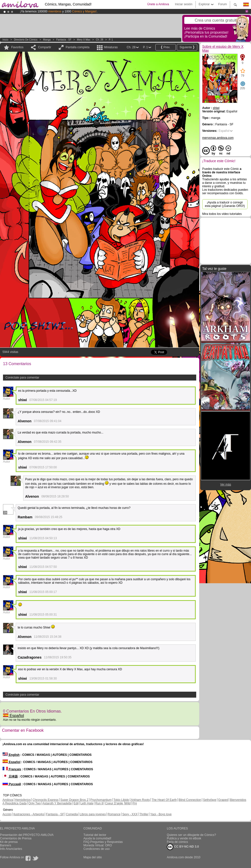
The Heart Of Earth (164, 800)
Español (13, 716)
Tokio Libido (121, 800)
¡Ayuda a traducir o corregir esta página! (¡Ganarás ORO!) (225, 204)
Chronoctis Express (46, 800)
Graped (223, 800)
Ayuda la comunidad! (97, 838)
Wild (128, 803)
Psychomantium (101, 800)
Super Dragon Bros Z (74, 800)
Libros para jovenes (93, 814)
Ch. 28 (99, 40)
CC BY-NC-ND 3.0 (183, 847)
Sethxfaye (210, 800)
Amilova (8, 800)
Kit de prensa (9, 842)
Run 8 (99, 803)
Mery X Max (84, 40)
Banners (6, 845)
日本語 (10, 776)
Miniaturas (111, 47)
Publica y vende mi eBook (184, 838)
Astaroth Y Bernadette (57, 803)
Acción (7, 814)
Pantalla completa (78, 47)
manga (47, 40)
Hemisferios (23, 800)
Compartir (45, 47)
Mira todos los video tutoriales (222, 214)
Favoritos (17, 47)
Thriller (144, 814)
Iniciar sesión (184, 4)
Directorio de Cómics (26, 40)
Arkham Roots (140, 800)
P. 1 (111, 40)
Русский (12, 784)
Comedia (72, 814)
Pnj (135, 803)
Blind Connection (190, 800)
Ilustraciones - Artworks (29, 814)
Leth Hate (87, 803)
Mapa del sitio (93, 857)
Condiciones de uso (96, 849)
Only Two (35, 803)
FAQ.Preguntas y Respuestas (103, 842)
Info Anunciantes (11, 849)
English (11, 755)
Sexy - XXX (130, 814)
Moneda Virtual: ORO (98, 845)
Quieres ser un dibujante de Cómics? (191, 835)
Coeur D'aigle (115, 803)
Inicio (5, 40)
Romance (114, 814)
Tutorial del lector (95, 835)
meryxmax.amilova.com (218, 138)
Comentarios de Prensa (16, 838)
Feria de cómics (177, 842)
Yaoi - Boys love (161, 814)
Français (12, 769)
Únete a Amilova (158, 4)
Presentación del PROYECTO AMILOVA (27, 835)
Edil (76, 803)
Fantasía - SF (64, 40)
